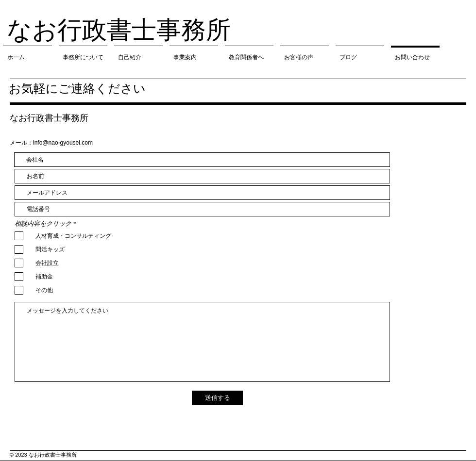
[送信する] (217, 398)
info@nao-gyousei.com (63, 143)
